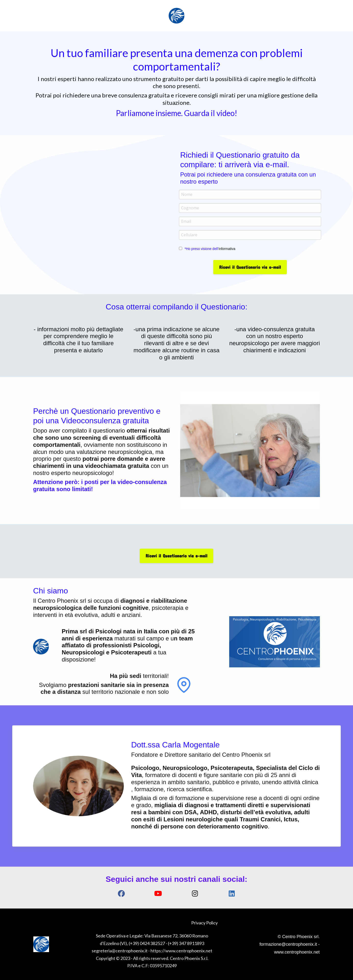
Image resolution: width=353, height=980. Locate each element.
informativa (227, 249)
